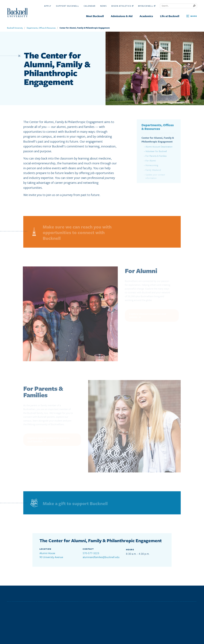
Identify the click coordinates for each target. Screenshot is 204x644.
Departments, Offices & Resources (41, 28)
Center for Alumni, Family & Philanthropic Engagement (85, 28)
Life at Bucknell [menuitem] (170, 16)
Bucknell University (15, 28)
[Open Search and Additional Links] (192, 16)
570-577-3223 (91, 553)
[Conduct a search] (177, 6)
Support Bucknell (68, 6)
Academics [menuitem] (146, 16)
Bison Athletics (122, 6)
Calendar (90, 6)
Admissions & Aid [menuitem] (122, 16)
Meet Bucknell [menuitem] (95, 16)
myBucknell (147, 6)
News (103, 6)
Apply (48, 6)
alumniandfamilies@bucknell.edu (101, 557)
